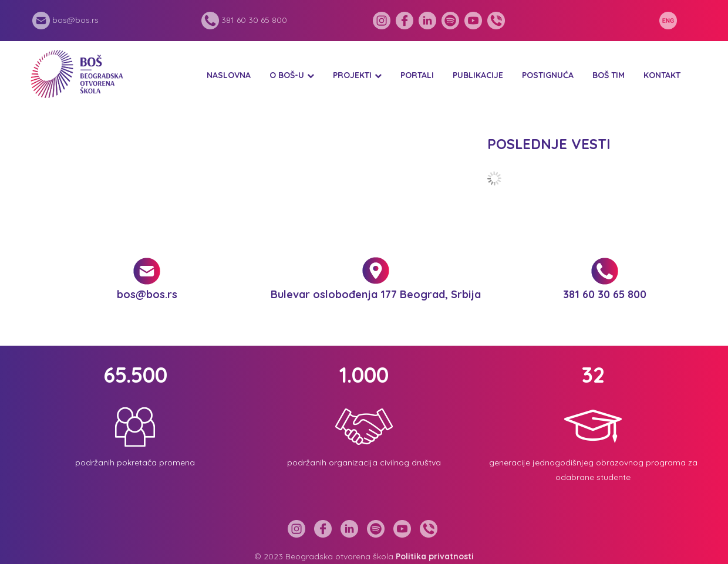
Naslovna (229, 75)
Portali (417, 75)
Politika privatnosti (435, 556)
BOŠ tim (609, 75)
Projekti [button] (352, 75)
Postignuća (548, 75)
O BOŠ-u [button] (287, 75)
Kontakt (662, 75)
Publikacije (478, 75)
